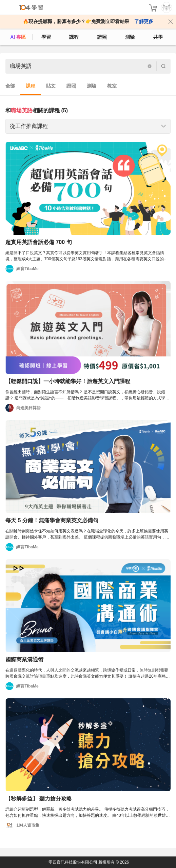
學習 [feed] (46, 37)
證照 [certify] (102, 37)
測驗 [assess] (130, 37)
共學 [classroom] (158, 37)
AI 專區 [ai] (18, 37)
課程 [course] (74, 37)
